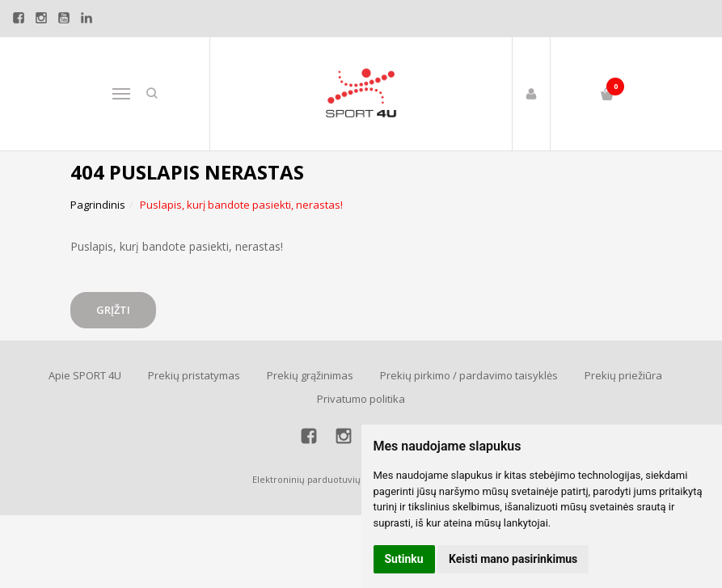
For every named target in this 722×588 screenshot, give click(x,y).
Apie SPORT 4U (85, 375)
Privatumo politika (361, 399)
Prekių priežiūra (623, 375)
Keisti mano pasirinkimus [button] (513, 559)
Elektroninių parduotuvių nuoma (323, 479)
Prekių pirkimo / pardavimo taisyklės (469, 375)
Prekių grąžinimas (310, 375)
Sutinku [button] (404, 559)
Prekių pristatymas (194, 375)
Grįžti (113, 310)
